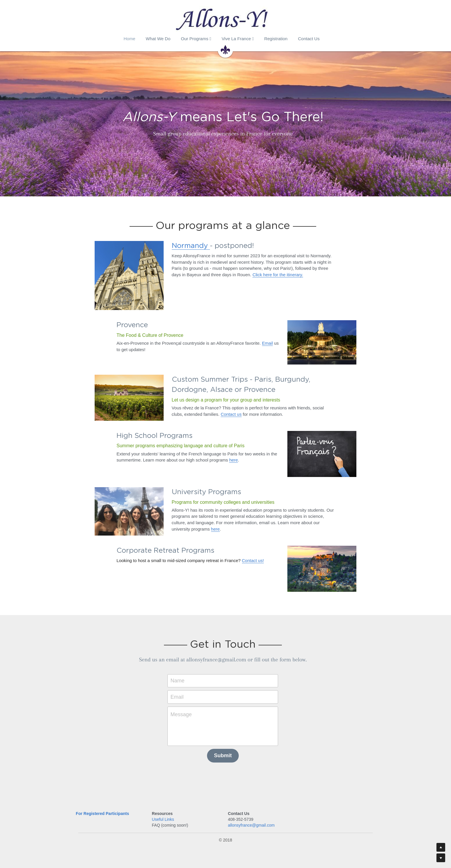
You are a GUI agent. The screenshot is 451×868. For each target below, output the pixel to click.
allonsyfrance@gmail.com (253, 824)
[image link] (130, 275)
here (231, 459)
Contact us (219, 414)
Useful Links (164, 818)
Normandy (191, 246)
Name (180, 679)
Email (265, 343)
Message (184, 713)
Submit (225, 754)
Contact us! (251, 559)
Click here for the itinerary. (278, 275)
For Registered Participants (103, 812)
